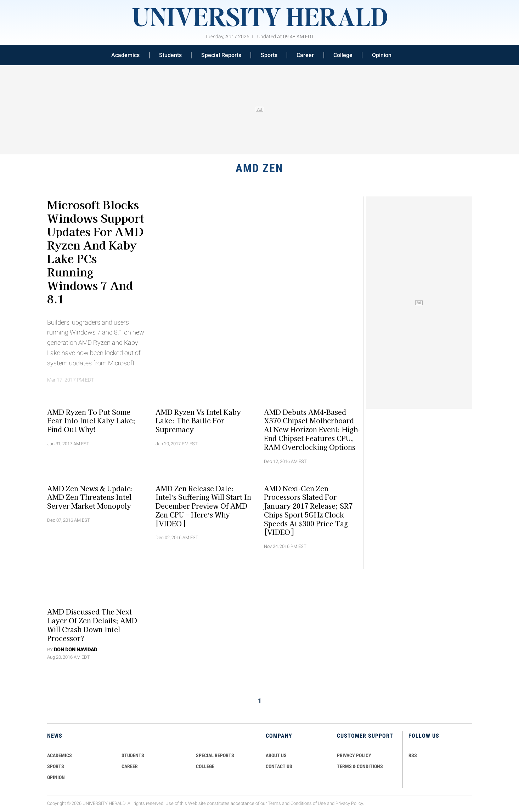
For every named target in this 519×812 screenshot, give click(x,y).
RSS (413, 755)
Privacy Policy (349, 803)
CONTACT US (279, 766)
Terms (274, 803)
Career (305, 55)
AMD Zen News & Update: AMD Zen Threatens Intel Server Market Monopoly (90, 497)
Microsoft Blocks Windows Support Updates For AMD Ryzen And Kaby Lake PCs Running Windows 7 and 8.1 (95, 251)
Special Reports (221, 55)
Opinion (382, 55)
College (343, 55)
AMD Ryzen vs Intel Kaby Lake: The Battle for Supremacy (198, 421)
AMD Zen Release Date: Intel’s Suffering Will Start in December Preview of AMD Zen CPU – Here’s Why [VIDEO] (203, 506)
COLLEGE (205, 766)
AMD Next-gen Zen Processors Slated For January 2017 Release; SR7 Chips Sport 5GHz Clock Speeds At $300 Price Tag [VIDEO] (308, 510)
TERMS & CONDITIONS (360, 766)
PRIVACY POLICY (354, 755)
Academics (125, 55)
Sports (269, 55)
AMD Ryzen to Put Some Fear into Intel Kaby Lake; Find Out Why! (91, 421)
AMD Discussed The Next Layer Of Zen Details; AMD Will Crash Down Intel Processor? (92, 625)
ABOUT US (276, 755)
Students (170, 55)
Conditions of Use (308, 803)
